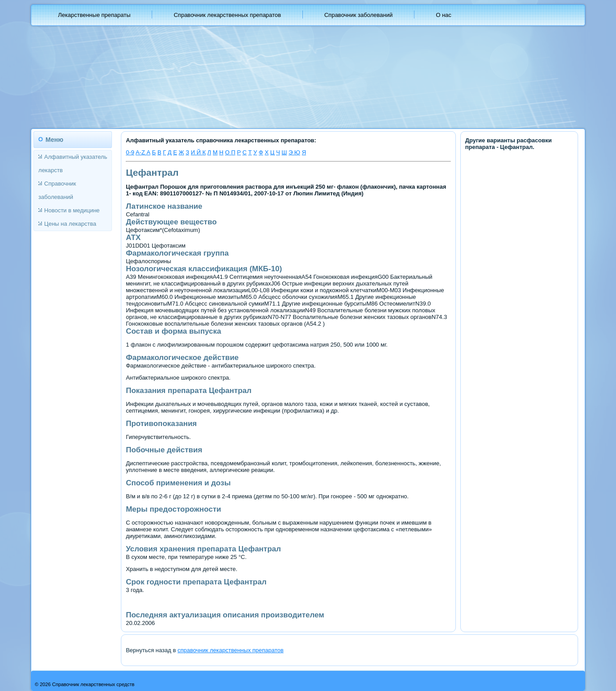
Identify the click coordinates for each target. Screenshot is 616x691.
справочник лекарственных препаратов (231, 650)
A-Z (141, 152)
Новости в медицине (72, 210)
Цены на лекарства (70, 224)
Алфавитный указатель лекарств (73, 163)
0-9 (130, 152)
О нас (444, 15)
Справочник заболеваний (358, 15)
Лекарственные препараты (94, 15)
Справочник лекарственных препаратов (227, 15)
